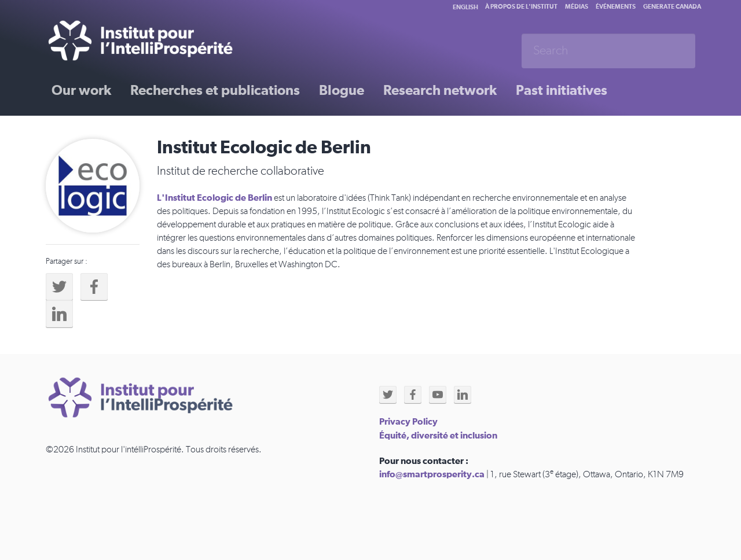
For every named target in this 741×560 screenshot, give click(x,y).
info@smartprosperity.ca (432, 474)
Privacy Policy (408, 422)
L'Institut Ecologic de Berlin (214, 198)
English (465, 7)
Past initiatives (562, 91)
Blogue (342, 91)
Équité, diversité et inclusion (438, 436)
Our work (81, 91)
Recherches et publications (215, 91)
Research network (440, 91)
